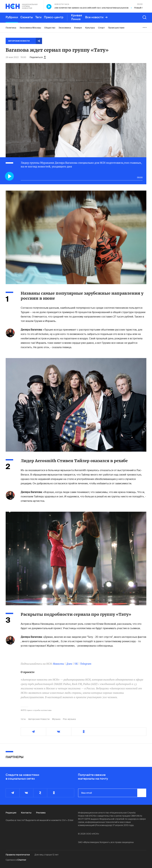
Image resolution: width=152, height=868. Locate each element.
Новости (58, 664)
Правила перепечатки (18, 855)
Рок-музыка (69, 719)
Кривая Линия (77, 17)
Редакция (11, 813)
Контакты (26, 813)
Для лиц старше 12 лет (47, 855)
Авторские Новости (39, 719)
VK (76, 664)
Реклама (41, 813)
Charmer (22, 860)
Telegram (86, 664)
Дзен (69, 664)
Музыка (56, 719)
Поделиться (38, 57)
